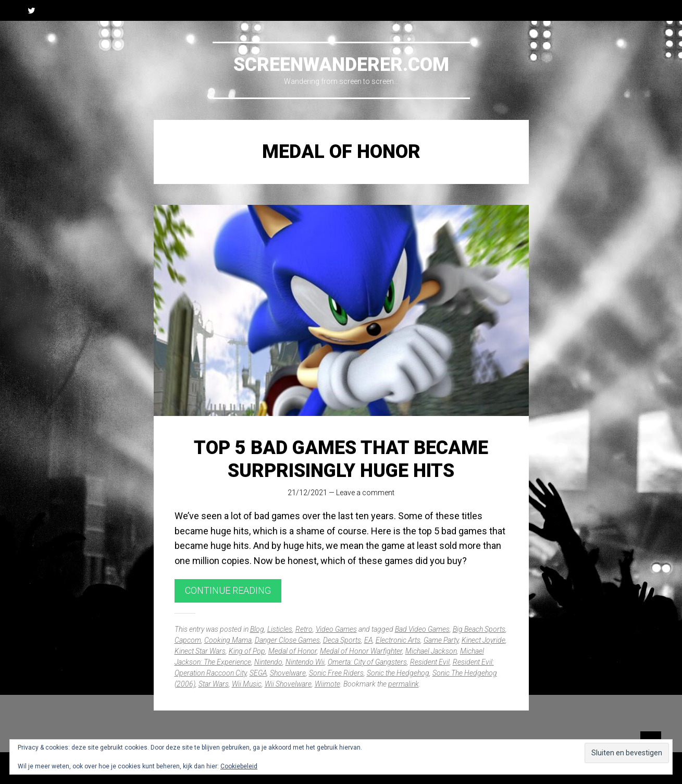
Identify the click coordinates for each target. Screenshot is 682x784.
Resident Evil (430, 662)
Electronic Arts (398, 640)
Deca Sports (342, 640)
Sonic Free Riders (336, 673)
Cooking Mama (228, 640)
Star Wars (214, 684)
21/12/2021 (307, 493)
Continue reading (228, 590)
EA (368, 640)
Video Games (336, 629)
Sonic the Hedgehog (398, 673)
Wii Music (247, 684)
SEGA (258, 673)
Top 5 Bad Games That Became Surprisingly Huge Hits (341, 459)
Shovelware (288, 673)
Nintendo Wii (305, 662)
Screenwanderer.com (341, 65)
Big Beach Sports (479, 629)
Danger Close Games (287, 640)
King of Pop (247, 651)
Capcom (188, 640)
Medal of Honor (293, 651)
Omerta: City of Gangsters (367, 662)
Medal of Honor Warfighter (361, 651)
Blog (257, 629)
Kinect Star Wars (200, 651)
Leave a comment (365, 493)
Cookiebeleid (239, 766)
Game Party (441, 640)
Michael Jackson (431, 651)
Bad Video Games (422, 629)
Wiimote (327, 684)
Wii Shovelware (288, 684)
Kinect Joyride (483, 640)
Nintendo (268, 662)
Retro (304, 629)
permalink (404, 684)
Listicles (280, 629)
